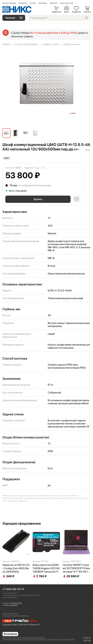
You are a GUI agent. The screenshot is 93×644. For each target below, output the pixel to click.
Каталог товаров (9, 3)
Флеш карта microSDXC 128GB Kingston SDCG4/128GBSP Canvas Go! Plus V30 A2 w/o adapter (46, 568)
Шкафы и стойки (51, 44)
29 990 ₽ (71, 576)
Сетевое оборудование (26, 44)
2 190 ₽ (40, 576)
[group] (47, 88)
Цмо (7, 158)
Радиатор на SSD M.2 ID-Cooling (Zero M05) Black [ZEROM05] (16, 568)
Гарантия (54, 3)
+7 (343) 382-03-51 (13, 589)
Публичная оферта (10, 613)
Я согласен (10, 634)
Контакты (23, 3)
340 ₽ (8, 576)
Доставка (43, 3)
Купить (38, 199)
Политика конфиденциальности (16, 616)
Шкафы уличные (72, 44)
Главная (6, 44)
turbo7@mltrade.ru (10, 598)
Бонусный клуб (67, 3)
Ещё (87, 150)
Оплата (33, 3)
